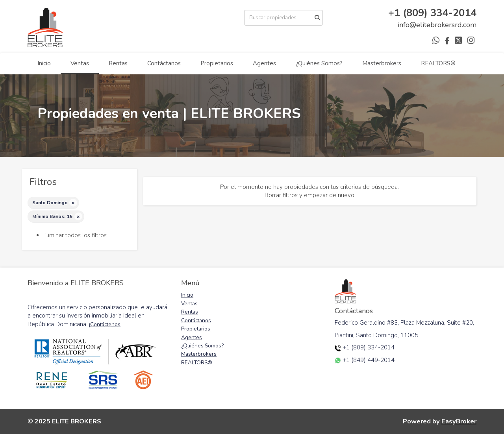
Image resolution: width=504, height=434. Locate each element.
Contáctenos (105, 324)
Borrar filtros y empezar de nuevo (309, 195)
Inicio (44, 63)
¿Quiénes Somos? (319, 63)
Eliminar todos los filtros (75, 235)
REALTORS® (438, 63)
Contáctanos (164, 63)
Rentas (118, 63)
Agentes (264, 63)
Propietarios (217, 63)
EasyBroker (459, 421)
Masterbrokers (382, 63)
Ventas (80, 63)
